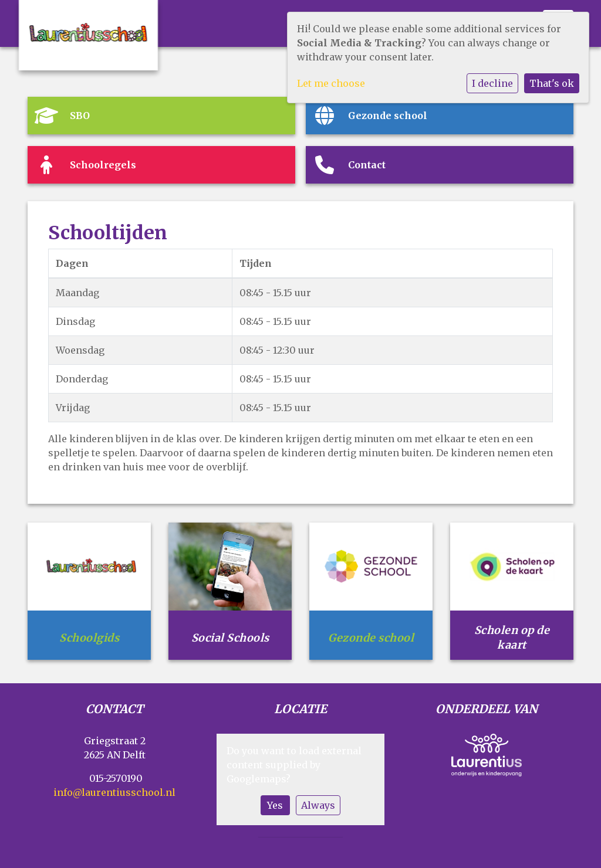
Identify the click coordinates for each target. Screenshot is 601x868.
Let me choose (331, 83)
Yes (275, 805)
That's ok (552, 83)
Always (318, 805)
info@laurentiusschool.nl (114, 792)
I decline (492, 83)
